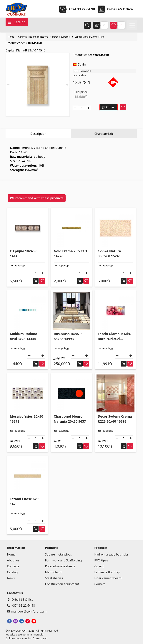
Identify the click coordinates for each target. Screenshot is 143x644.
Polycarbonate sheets (60, 566)
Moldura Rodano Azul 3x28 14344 (24, 336)
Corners (100, 584)
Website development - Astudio (25, 634)
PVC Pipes (101, 560)
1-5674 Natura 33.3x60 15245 (109, 254)
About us (13, 560)
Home (11, 37)
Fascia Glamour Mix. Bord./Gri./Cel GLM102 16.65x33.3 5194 (114, 336)
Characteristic (104, 134)
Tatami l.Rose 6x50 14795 (25, 501)
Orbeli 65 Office (20, 600)
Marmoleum (54, 572)
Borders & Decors (61, 37)
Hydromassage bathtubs (111, 554)
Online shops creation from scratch (27, 638)
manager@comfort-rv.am (27, 611)
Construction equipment (62, 584)
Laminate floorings (107, 572)
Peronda (85, 71)
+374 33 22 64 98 (82, 9)
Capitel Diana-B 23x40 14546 (90, 37)
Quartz (99, 566)
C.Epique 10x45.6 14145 (24, 254)
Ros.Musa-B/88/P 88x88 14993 (68, 336)
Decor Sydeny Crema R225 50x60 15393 (115, 419)
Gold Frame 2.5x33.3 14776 (70, 254)
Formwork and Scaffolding (63, 560)
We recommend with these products (37, 198)
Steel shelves (54, 578)
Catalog (12, 572)
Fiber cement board (108, 578)
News (11, 578)
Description (38, 134)
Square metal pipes (58, 554)
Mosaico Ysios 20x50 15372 (26, 419)
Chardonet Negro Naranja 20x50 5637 (70, 419)
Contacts (13, 566)
